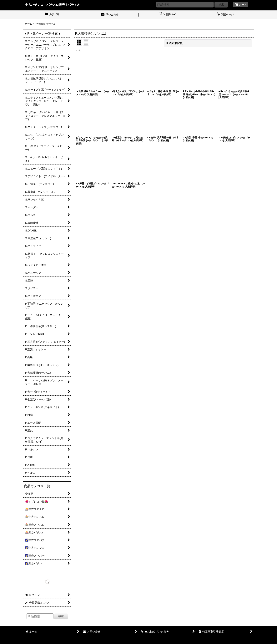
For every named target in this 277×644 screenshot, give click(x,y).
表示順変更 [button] (174, 43)
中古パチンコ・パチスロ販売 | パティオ (53, 5)
